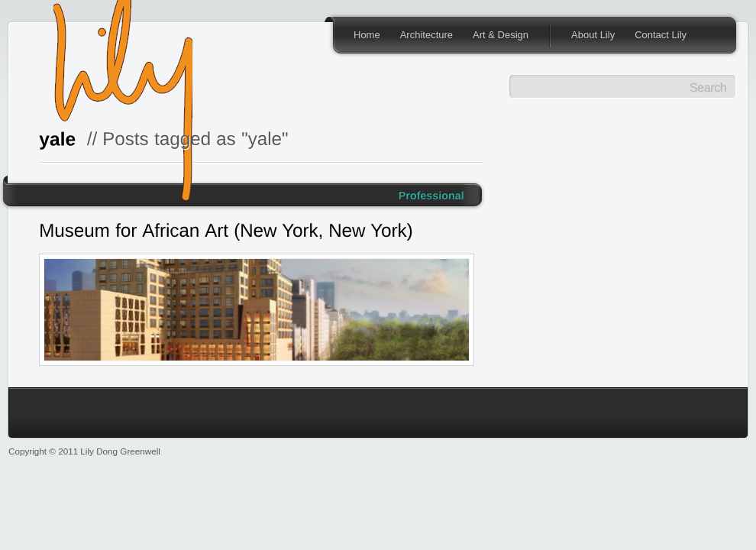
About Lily (593, 35)
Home (367, 35)
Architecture (426, 35)
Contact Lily (661, 35)
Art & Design (501, 35)
